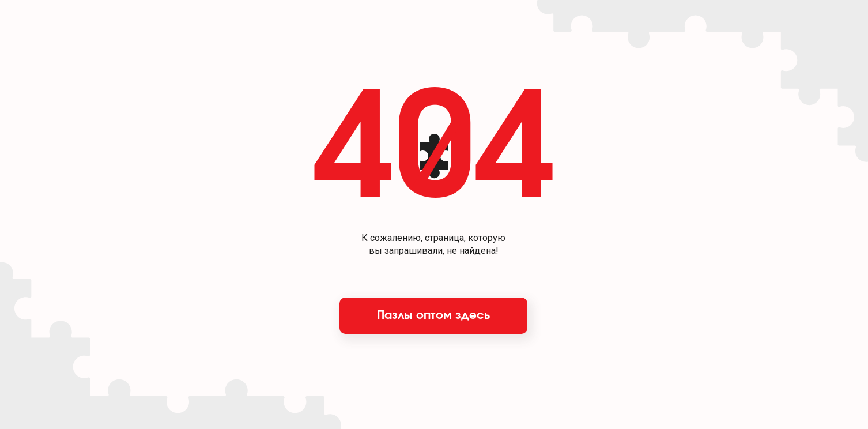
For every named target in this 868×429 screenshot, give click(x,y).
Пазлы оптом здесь (433, 315)
